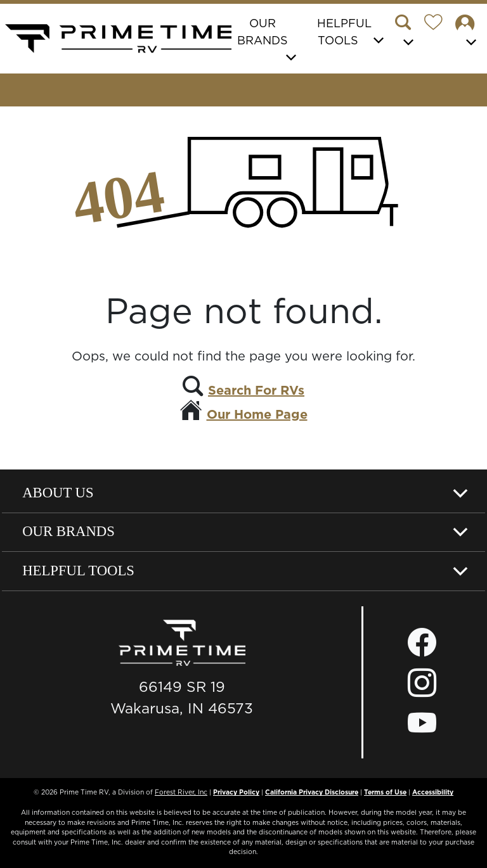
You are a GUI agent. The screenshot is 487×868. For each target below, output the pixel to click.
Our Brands (68, 531)
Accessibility (433, 792)
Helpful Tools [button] (344, 32)
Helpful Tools (78, 571)
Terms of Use (385, 792)
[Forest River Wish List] (438, 24)
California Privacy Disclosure (312, 792)
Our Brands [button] (263, 32)
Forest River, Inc (181, 792)
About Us (58, 493)
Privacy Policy (236, 792)
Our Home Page (257, 414)
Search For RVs (256, 390)
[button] (408, 32)
